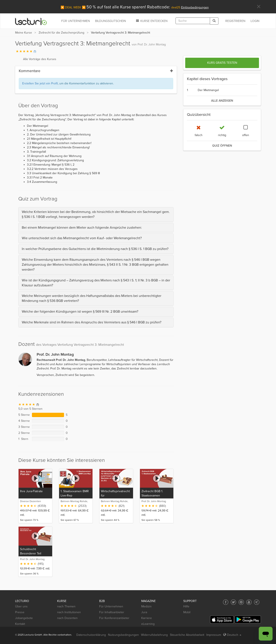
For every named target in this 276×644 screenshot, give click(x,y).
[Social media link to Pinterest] (241, 602)
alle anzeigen (222, 101)
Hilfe (186, 606)
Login (255, 21)
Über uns (21, 606)
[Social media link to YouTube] (249, 602)
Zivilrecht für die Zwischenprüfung (61, 33)
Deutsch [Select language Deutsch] (232, 635)
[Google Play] (248, 620)
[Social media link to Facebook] (226, 602)
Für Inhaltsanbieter (112, 612)
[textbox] (193, 21)
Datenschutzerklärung (91, 635)
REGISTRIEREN (235, 21)
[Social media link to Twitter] (233, 602)
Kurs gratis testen (222, 63)
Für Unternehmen (111, 606)
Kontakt (20, 624)
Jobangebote (24, 618)
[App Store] (222, 620)
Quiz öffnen (222, 146)
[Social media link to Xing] (257, 602)
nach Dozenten (67, 618)
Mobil (187, 612)
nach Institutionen (69, 612)
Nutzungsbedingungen (123, 635)
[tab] (96, 214)
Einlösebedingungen (195, 7)
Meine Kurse (24, 33)
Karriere (147, 618)
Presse (20, 612)
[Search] (214, 21)
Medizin (146, 606)
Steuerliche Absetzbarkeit (187, 635)
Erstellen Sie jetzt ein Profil (40, 83)
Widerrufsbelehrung (154, 635)
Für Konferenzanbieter (114, 618)
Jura (144, 612)
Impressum (214, 635)
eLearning (148, 624)
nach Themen (66, 606)
